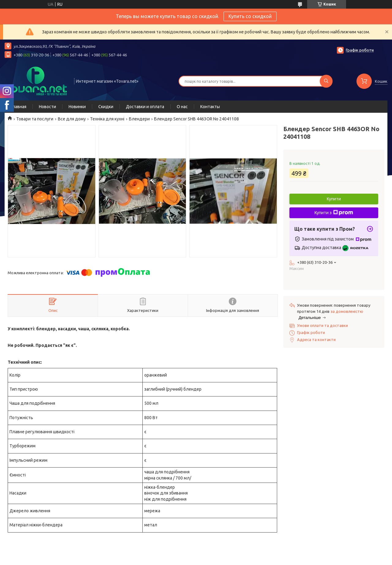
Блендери (139, 119)
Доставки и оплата (145, 107)
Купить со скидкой (250, 16)
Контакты (210, 107)
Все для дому (72, 119)
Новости (47, 107)
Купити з (334, 213)
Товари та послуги (35, 119)
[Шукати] (326, 81)
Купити (334, 199)
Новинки (77, 107)
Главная (19, 107)
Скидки (106, 107)
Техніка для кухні (107, 119)
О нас (182, 107)
